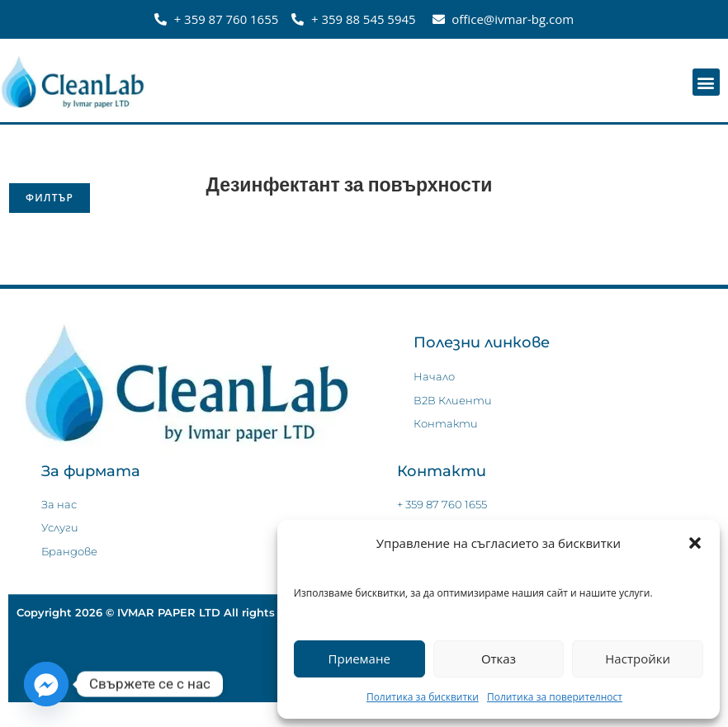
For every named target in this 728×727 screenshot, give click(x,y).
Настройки (638, 659)
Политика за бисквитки (423, 697)
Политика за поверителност (555, 697)
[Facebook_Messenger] (46, 684)
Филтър (50, 198)
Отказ (499, 659)
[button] (695, 543)
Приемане (359, 659)
